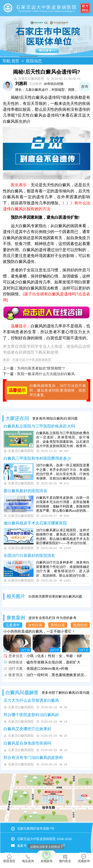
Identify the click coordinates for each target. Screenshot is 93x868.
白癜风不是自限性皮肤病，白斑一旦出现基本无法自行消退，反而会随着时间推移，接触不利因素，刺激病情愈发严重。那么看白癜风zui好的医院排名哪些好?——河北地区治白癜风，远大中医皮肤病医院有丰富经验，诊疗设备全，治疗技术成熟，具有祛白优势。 (63, 505)
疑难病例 (80, 625)
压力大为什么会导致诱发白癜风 (31, 700)
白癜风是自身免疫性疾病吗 (27, 743)
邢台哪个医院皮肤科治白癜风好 (31, 715)
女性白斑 (35, 625)
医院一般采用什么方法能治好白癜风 (46, 374)
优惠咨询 (84, 858)
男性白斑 (58, 625)
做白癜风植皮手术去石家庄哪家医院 (35, 523)
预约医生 (65, 858)
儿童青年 (13, 625)
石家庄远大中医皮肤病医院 (32, 360)
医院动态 (34, 61)
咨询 (85, 86)
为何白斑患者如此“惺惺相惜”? (41, 368)
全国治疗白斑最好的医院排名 (29, 556)
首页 (15, 61)
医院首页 (9, 858)
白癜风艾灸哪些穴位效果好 (27, 729)
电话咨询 (28, 858)
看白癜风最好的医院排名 (25, 491)
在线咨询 (46, 856)
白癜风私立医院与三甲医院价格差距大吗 (39, 426)
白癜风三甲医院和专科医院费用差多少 (37, 458)
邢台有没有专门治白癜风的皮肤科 (33, 758)
